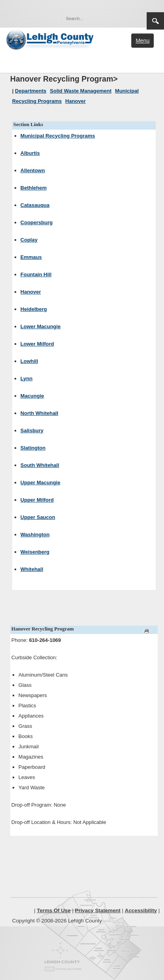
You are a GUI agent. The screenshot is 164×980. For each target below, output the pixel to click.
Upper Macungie (40, 483)
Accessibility (141, 910)
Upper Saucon (38, 517)
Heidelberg (34, 309)
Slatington (33, 448)
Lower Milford (37, 344)
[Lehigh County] (51, 39)
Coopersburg (37, 222)
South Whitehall (40, 465)
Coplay (29, 240)
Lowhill (29, 361)
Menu (143, 41)
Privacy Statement (98, 910)
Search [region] (155, 21)
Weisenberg (35, 552)
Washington (35, 535)
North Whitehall (39, 413)
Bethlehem (34, 188)
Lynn (27, 378)
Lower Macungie (41, 326)
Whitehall (32, 569)
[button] (124, 18)
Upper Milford (37, 500)
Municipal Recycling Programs (58, 136)
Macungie (32, 396)
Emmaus (31, 257)
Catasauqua (35, 205)
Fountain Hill (36, 274)
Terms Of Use (54, 910)
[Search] (96, 19)
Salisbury (32, 430)
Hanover (31, 292)
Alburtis (30, 153)
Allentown (33, 170)
